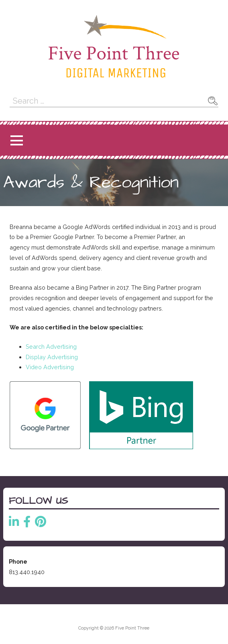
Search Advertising (51, 347)
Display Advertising (52, 357)
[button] (16, 140)
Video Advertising (50, 367)
